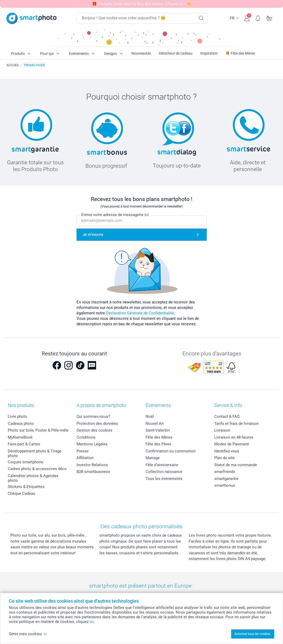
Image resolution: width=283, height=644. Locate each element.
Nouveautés (141, 53)
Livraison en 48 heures (234, 437)
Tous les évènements (164, 479)
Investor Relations (92, 465)
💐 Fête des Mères (240, 53)
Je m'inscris (93, 235)
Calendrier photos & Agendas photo (33, 478)
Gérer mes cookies (28, 634)
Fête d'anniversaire (162, 465)
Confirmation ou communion (171, 451)
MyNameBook (20, 437)
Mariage (153, 458)
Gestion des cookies (95, 430)
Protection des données (97, 424)
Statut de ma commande (236, 465)
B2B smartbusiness (93, 472)
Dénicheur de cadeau (176, 53)
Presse (83, 451)
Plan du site (224, 458)
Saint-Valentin (158, 430)
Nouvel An (155, 424)
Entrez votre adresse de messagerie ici (115, 215)
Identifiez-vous (227, 451)
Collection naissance (164, 472)
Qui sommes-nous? (93, 417)
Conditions (86, 437)
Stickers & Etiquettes (26, 487)
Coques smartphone (26, 462)
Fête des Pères (158, 444)
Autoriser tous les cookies (252, 634)
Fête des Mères (159, 437)
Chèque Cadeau (21, 493)
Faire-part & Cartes (24, 444)
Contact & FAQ (227, 417)
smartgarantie (226, 479)
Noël (150, 417)
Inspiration (209, 53)
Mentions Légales (92, 444)
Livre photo (18, 417)
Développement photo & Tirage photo (35, 453)
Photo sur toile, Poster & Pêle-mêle (38, 430)
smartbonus (225, 485)
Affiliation (85, 458)
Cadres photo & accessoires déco (37, 469)
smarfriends (225, 472)
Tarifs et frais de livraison (236, 424)
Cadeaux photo (21, 424)
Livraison (222, 430)
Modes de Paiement (232, 444)
